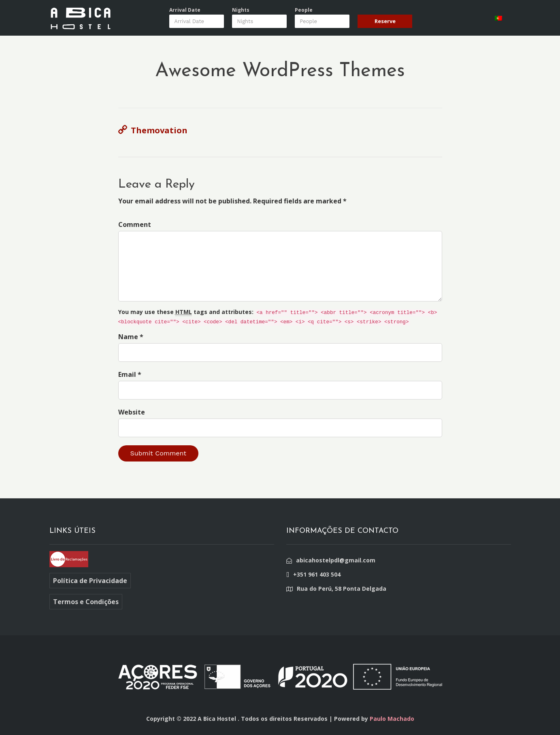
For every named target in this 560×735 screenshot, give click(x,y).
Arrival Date (185, 10)
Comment (135, 224)
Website (132, 412)
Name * (131, 337)
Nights (241, 10)
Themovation (159, 130)
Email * (130, 374)
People (304, 10)
